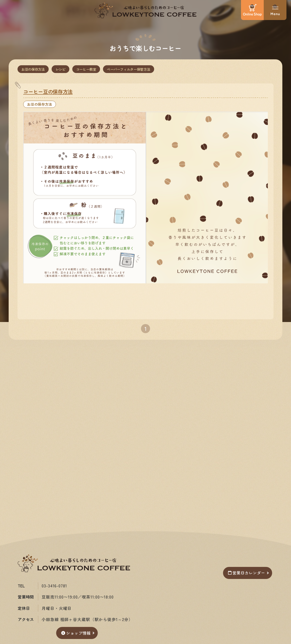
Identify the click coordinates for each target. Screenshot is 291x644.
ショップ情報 (76, 633)
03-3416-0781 (54, 586)
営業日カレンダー (247, 573)
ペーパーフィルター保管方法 (128, 69)
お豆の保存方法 (33, 69)
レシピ (60, 69)
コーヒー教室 (86, 69)
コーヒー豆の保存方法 (48, 91)
